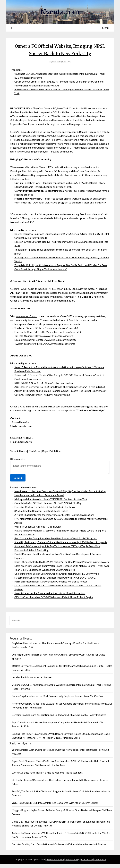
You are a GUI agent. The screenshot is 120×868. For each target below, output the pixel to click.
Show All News (19, 451)
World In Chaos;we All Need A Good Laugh (38, 527)
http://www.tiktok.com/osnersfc (55, 336)
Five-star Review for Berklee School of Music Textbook (45, 507)
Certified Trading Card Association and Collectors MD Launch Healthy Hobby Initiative (59, 719)
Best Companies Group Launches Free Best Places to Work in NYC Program (57, 538)
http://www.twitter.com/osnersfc (56, 344)
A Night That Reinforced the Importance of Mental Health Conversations (55, 515)
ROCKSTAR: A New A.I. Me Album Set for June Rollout (45, 383)
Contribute (87, 863)
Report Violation (52, 451)
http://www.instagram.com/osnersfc (61, 324)
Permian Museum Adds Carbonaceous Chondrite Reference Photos (52, 585)
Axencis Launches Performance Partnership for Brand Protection (51, 597)
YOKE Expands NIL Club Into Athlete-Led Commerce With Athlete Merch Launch (55, 807)
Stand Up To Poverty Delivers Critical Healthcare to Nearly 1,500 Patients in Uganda (62, 542)
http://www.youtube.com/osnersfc (59, 328)
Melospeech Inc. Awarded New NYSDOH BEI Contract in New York (52, 499)
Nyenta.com (60, 12)
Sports (28, 442)
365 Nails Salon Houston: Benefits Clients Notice (42, 511)
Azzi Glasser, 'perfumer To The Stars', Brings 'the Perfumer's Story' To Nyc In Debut (61, 387)
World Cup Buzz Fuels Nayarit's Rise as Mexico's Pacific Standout (47, 776)
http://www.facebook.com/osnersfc (61, 332)
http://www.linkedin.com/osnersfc (58, 340)
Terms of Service (55, 863)
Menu (105, 28)
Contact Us (100, 863)
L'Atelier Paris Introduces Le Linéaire (32, 681)
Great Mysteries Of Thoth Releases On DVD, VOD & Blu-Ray (49, 503)
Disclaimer (35, 451)
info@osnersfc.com (21, 426)
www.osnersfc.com (27, 316)
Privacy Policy (73, 863)
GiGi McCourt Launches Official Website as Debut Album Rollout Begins (55, 601)
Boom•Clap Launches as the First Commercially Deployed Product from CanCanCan (57, 700)
